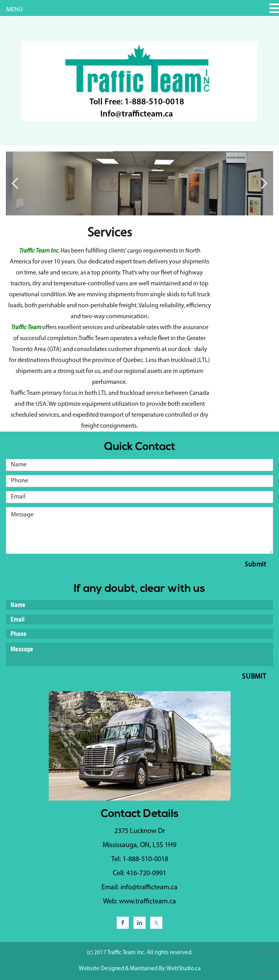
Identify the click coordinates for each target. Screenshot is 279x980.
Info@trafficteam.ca (137, 114)
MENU (14, 10)
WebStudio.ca (184, 969)
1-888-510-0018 (154, 102)
